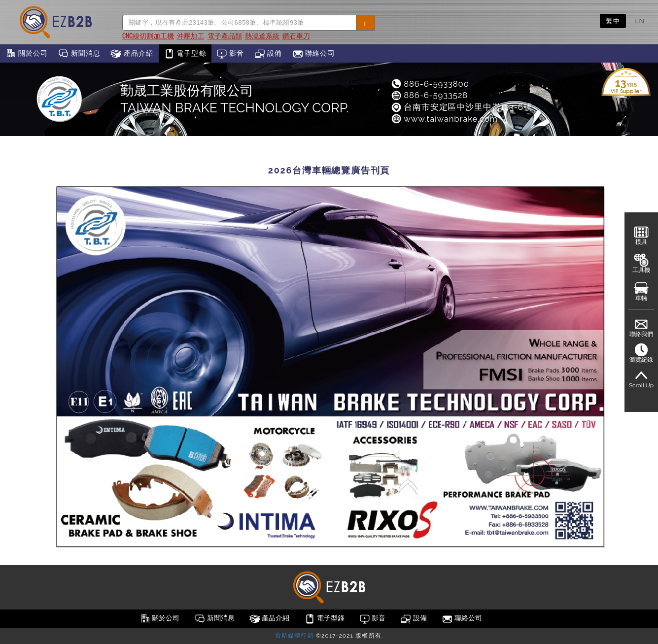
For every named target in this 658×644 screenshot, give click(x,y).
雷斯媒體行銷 (294, 636)
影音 (230, 54)
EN (640, 21)
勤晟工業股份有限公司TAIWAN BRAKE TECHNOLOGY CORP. (235, 99)
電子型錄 (185, 54)
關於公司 (26, 54)
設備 (268, 54)
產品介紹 (132, 54)
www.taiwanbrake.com (444, 119)
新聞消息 (79, 54)
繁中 (613, 21)
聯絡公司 (314, 54)
